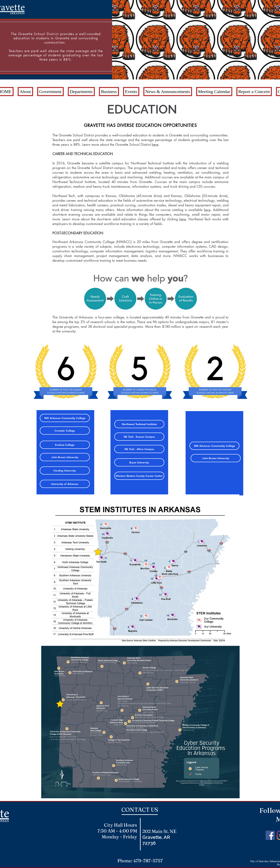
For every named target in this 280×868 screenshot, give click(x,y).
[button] (25, 92)
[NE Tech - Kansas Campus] (139, 437)
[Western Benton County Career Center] (139, 476)
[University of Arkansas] (65, 484)
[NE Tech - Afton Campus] (139, 449)
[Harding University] (65, 470)
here (155, 145)
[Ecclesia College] (65, 445)
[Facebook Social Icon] (270, 835)
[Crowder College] (65, 431)
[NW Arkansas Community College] (65, 418)
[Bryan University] (139, 462)
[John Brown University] (65, 457)
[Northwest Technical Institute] (139, 424)
